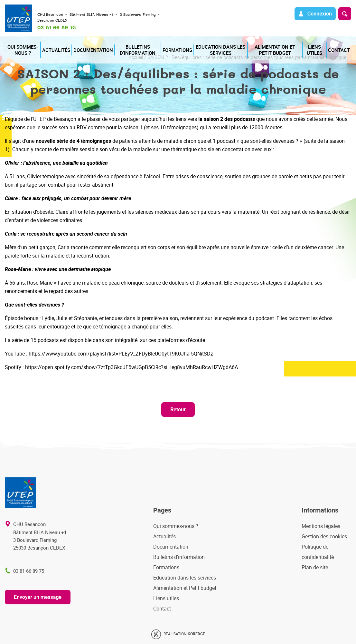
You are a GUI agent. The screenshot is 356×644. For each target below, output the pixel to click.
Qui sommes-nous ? (22, 44)
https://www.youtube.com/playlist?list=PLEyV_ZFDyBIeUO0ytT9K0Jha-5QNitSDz (121, 354)
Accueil (135, 57)
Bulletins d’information (131, 44)
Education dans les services (214, 44)
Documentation (89, 44)
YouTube (15, 354)
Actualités (56, 44)
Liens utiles (316, 44)
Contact (342, 44)
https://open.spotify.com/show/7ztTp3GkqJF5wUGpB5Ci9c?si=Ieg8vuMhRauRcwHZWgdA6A (131, 367)
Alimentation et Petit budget (273, 44)
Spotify (13, 367)
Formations (171, 44)
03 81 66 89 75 (56, 28)
